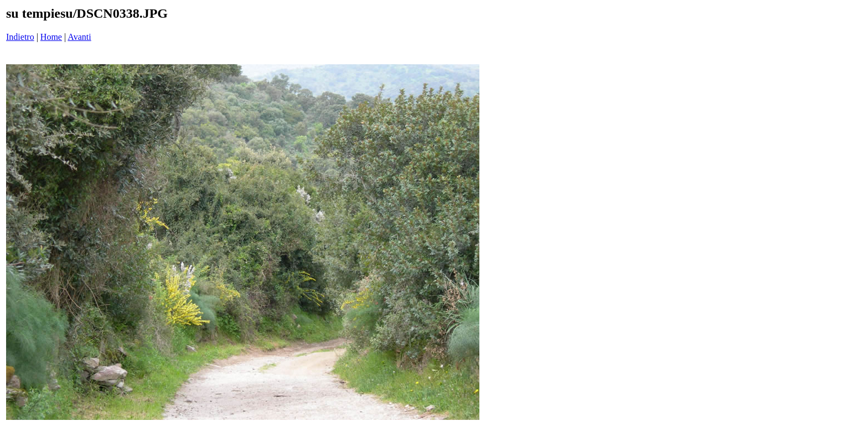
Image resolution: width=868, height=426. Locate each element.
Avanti (79, 37)
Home (51, 37)
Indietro (20, 37)
